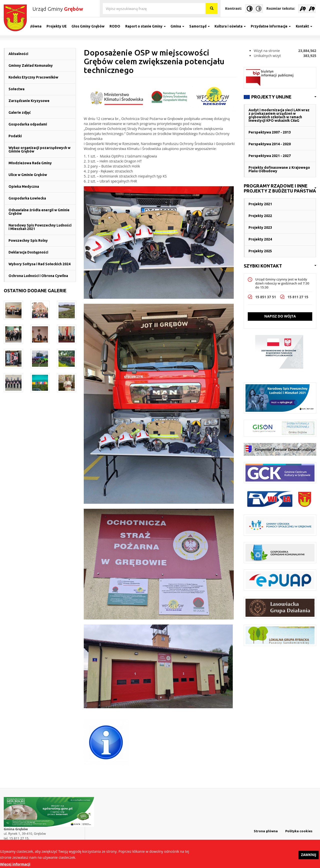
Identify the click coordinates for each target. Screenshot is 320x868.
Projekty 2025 (260, 251)
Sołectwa (16, 89)
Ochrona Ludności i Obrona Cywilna (38, 276)
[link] (280, 97)
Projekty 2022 (260, 216)
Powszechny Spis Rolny (28, 240)
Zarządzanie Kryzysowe (29, 101)
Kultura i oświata (232, 26)
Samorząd (201, 26)
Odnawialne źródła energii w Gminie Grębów (39, 212)
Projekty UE (59, 26)
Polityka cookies (299, 831)
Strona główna (31, 26)
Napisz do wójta (280, 316)
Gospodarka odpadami (28, 124)
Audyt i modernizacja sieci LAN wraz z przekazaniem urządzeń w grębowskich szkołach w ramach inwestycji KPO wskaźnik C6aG (279, 115)
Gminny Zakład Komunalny (31, 65)
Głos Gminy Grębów (90, 26)
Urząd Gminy (58, 9)
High (250, 8)
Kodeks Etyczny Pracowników (33, 77)
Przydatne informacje (273, 26)
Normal (259, 8)
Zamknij (309, 857)
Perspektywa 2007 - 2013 (270, 132)
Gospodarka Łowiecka (27, 198)
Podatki (15, 136)
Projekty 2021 (260, 204)
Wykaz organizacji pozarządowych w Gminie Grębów (39, 149)
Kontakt (306, 26)
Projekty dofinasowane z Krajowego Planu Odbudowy (279, 169)
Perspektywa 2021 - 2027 (270, 156)
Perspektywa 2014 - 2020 (270, 144)
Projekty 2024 (260, 239)
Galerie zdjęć (20, 112)
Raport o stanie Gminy (147, 26)
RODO (117, 26)
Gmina (179, 26)
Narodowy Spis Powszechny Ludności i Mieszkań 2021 (40, 227)
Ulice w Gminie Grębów (28, 175)
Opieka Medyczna (24, 186)
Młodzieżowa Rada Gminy (30, 163)
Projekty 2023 (260, 227)
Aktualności (18, 54)
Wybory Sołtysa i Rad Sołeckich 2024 (39, 264)
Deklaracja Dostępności (28, 252)
